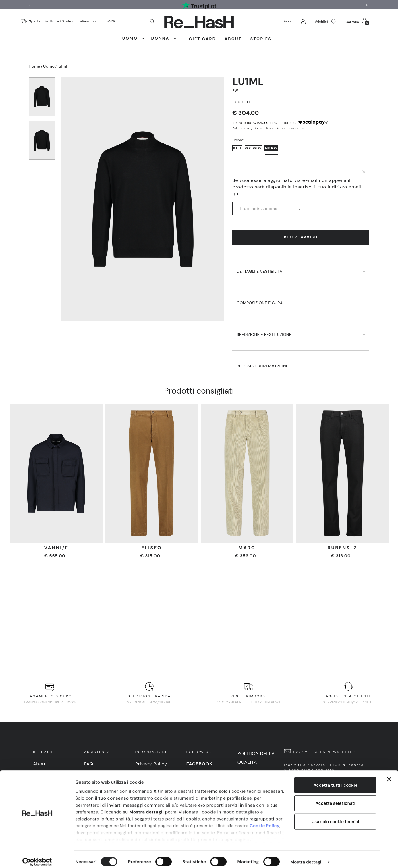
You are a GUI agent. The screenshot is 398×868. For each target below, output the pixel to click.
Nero (271, 148)
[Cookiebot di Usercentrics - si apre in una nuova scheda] (37, 857)
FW (235, 91)
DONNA (164, 38)
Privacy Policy (151, 764)
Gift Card (202, 39)
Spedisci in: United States (51, 21)
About (233, 39)
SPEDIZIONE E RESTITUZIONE (301, 329)
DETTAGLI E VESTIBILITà (301, 266)
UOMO (134, 38)
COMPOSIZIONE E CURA (301, 298)
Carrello (357, 22)
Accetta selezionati (335, 798)
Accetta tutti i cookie (335, 780)
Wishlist (325, 21)
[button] (368, 5)
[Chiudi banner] (389, 774)
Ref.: (262, 366)
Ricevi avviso (301, 237)
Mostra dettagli (306, 857)
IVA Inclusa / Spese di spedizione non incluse (269, 128)
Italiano (87, 21)
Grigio (253, 148)
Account (295, 21)
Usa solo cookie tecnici (335, 817)
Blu (237, 148)
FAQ (89, 764)
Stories (261, 39)
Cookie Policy (264, 821)
